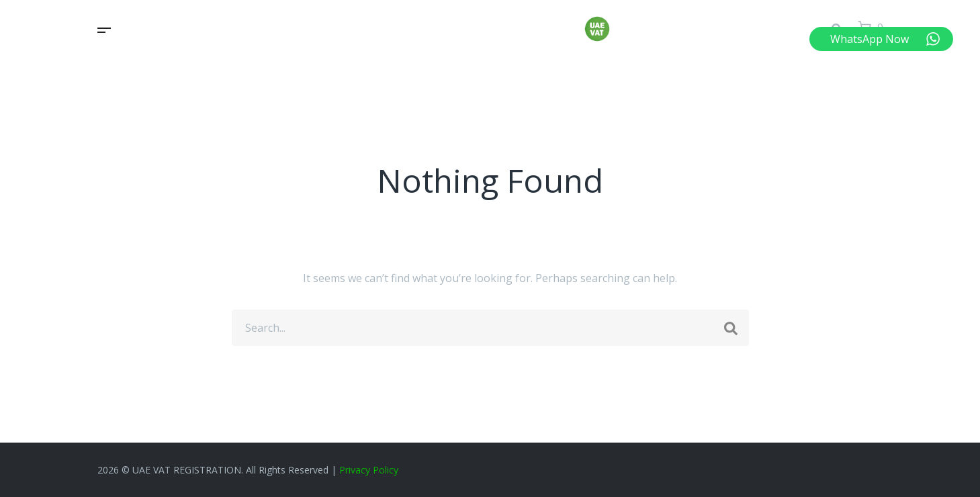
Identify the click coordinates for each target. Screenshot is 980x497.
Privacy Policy (369, 470)
